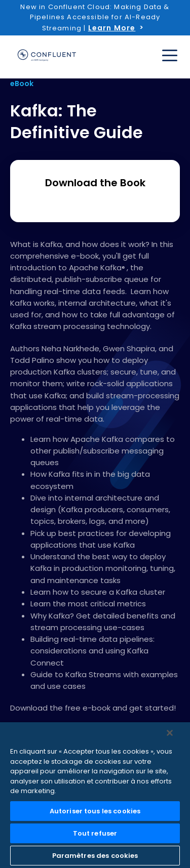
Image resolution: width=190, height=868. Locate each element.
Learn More (112, 28)
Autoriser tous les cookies (95, 811)
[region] (95, 795)
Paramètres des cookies (95, 856)
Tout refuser (95, 833)
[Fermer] (170, 733)
